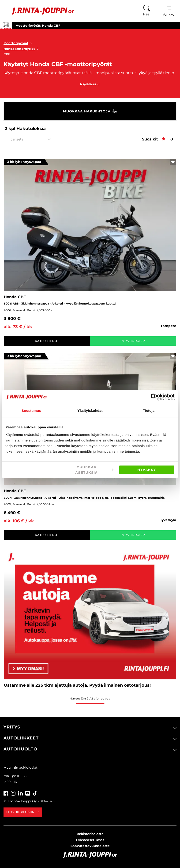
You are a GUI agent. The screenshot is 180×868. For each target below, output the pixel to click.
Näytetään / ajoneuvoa (90, 698)
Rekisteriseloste (90, 834)
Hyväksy (147, 469)
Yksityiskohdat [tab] (90, 411)
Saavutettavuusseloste (90, 846)
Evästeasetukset (90, 840)
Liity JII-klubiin (23, 812)
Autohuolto (20, 749)
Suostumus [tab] (31, 411)
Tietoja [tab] (149, 411)
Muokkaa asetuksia (94, 470)
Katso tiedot (47, 341)
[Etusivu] (39, 11)
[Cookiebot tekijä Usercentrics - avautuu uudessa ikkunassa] (154, 397)
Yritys (12, 727)
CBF (7, 54)
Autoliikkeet (21, 738)
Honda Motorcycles (22, 49)
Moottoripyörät (19, 43)
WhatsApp (133, 341)
